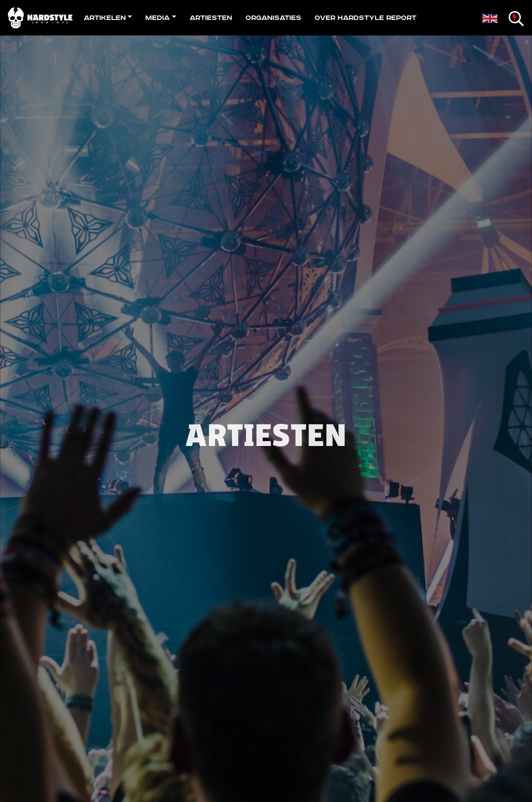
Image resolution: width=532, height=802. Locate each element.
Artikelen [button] (105, 18)
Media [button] (157, 18)
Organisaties (273, 18)
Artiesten (211, 18)
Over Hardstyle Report (365, 18)
